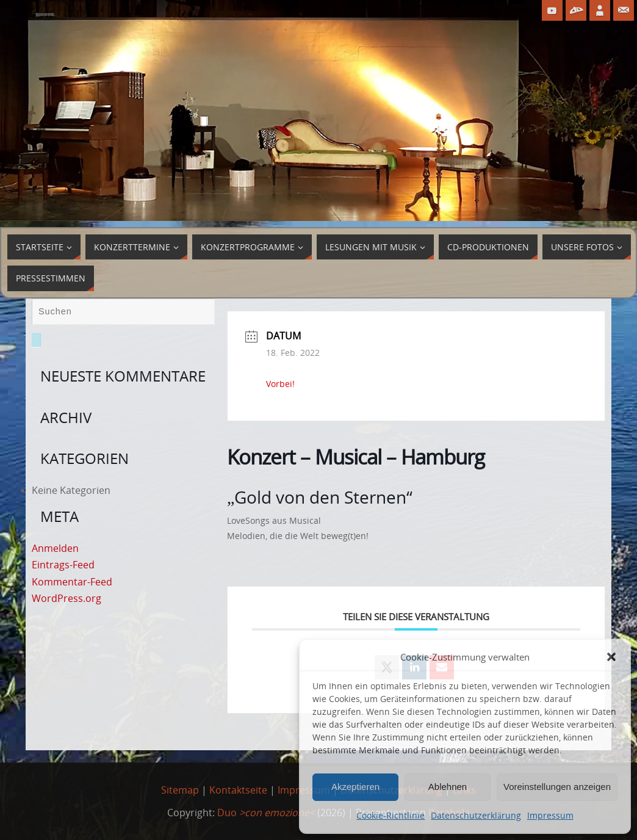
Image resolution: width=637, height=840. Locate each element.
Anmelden (55, 548)
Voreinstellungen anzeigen (557, 787)
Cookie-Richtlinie (390, 815)
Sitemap (180, 790)
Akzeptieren (355, 787)
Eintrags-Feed (63, 565)
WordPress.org (67, 598)
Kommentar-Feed (72, 582)
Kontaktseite (238, 790)
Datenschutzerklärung (476, 815)
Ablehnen (448, 787)
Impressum (550, 815)
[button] (611, 657)
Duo (266, 813)
